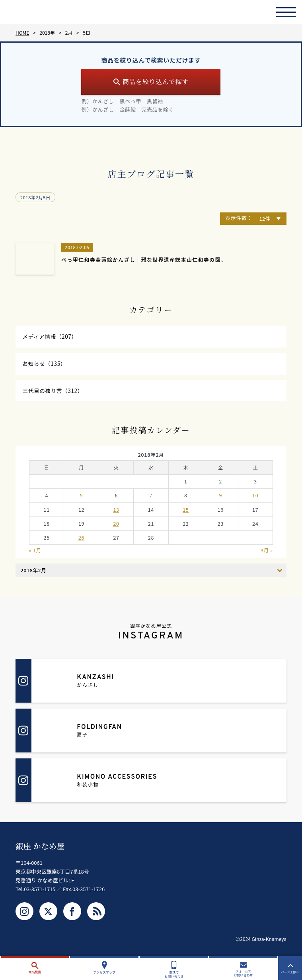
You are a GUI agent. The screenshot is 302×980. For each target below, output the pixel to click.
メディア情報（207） (51, 337)
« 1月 (35, 553)
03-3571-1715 (40, 891)
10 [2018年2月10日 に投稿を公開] (255, 498)
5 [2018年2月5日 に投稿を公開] (82, 498)
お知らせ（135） (45, 365)
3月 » (267, 553)
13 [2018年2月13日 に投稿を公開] (116, 512)
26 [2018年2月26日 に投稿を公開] (81, 540)
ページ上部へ (290, 968)
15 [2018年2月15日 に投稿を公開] (186, 512)
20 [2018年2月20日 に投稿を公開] (116, 526)
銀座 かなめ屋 (41, 849)
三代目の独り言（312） (54, 393)
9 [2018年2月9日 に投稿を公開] (220, 498)
